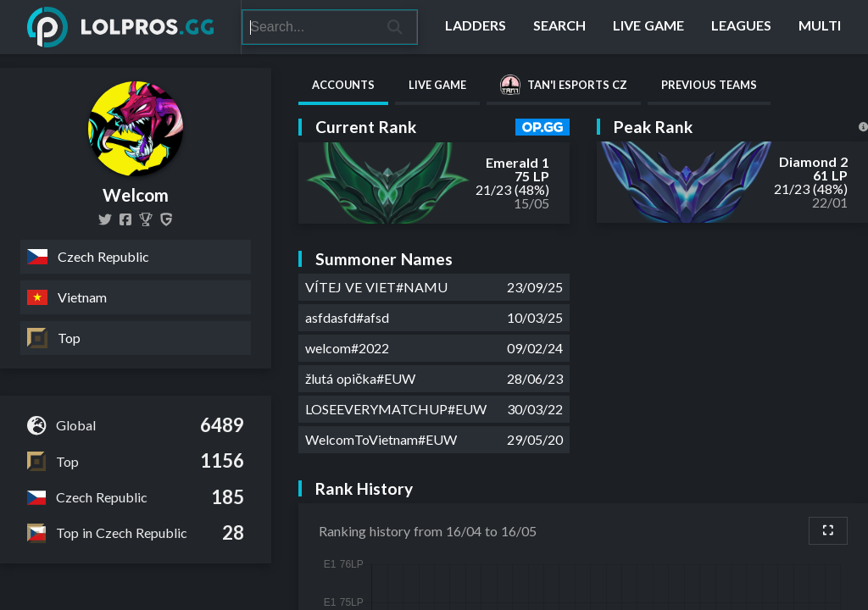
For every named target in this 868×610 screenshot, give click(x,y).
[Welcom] (146, 219)
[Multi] (820, 27)
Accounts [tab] (343, 85)
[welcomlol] (105, 219)
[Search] (308, 27)
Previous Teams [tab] (709, 85)
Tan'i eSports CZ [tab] (564, 85)
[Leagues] (741, 27)
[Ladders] (476, 27)
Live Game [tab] (437, 85)
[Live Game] (648, 27)
